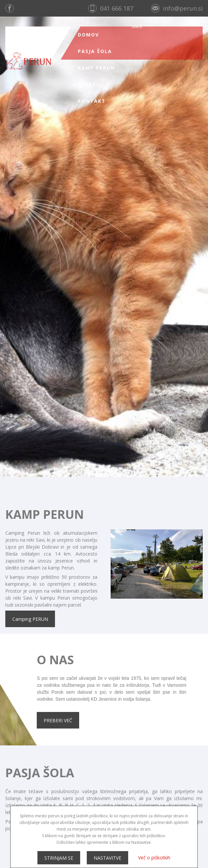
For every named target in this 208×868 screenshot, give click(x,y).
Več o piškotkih (154, 858)
